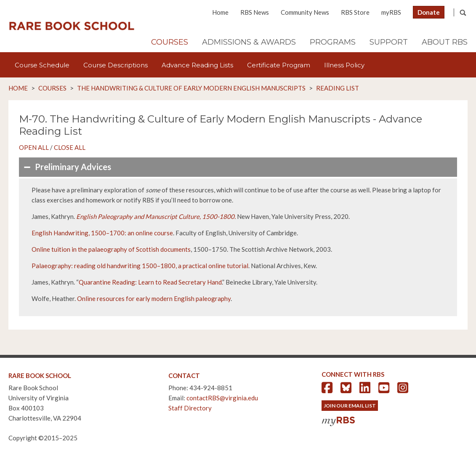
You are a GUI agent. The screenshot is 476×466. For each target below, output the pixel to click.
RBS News (255, 12)
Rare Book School (72, 26)
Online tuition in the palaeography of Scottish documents (111, 249)
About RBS (445, 42)
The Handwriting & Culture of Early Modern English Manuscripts (191, 88)
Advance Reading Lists (197, 65)
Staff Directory (190, 408)
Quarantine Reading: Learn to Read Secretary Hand (150, 282)
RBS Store (355, 12)
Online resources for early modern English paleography (154, 298)
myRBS (391, 12)
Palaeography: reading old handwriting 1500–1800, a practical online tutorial (140, 266)
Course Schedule (42, 65)
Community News (305, 12)
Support (389, 42)
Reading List (338, 88)
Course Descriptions (116, 65)
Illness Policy (344, 65)
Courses (170, 42)
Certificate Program (279, 65)
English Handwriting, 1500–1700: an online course (102, 233)
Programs (333, 42)
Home (220, 12)
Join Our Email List (350, 406)
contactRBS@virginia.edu (222, 398)
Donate (429, 12)
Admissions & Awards (249, 42)
